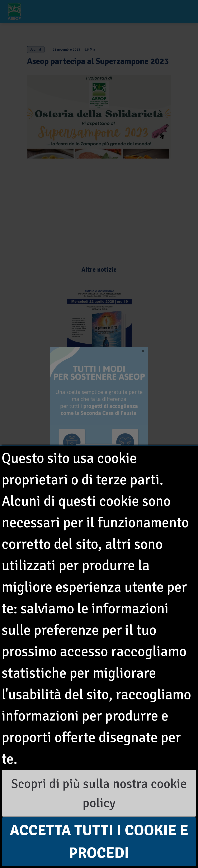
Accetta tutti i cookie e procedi (99, 842)
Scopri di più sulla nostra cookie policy (99, 793)
